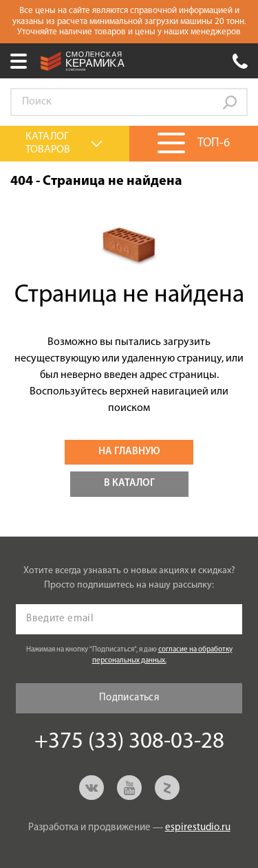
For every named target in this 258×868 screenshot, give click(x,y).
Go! (230, 102)
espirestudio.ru (198, 828)
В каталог (129, 483)
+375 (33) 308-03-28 (240, 61)
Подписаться (129, 698)
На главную (129, 452)
